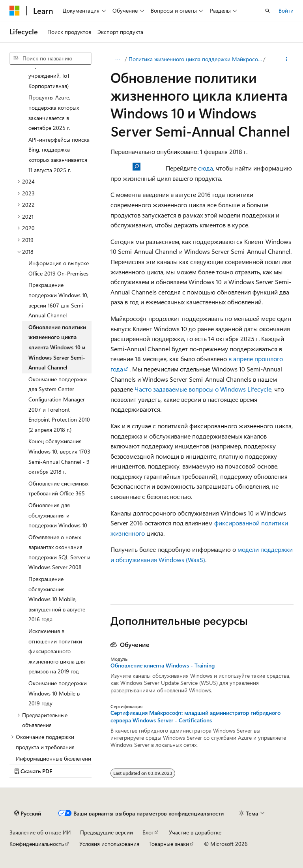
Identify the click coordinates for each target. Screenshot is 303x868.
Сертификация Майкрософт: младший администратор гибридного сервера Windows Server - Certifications (195, 716)
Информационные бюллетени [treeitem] (53, 758)
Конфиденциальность (37, 844)
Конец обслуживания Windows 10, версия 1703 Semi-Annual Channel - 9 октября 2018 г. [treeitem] (59, 456)
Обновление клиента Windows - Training (163, 666)
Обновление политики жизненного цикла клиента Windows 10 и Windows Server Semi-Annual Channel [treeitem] (57, 347)
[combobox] (50, 58)
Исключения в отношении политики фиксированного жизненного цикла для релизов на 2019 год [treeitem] (57, 651)
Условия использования (109, 844)
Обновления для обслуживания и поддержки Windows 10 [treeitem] (58, 515)
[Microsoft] (15, 11)
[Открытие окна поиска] (267, 11)
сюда (206, 168)
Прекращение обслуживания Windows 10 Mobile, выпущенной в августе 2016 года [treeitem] (57, 599)
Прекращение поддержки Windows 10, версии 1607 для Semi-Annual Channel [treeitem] (58, 300)
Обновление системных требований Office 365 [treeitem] (58, 488)
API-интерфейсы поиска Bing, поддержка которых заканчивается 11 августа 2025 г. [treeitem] (59, 155)
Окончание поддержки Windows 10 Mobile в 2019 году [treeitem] (58, 693)
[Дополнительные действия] (287, 59)
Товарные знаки (169, 844)
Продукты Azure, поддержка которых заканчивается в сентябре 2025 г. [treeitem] (54, 112)
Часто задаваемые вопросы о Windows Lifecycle (203, 389)
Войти (286, 10)
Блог (148, 832)
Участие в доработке (195, 832)
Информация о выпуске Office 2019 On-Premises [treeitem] (59, 268)
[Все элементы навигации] (117, 59)
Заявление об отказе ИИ (40, 832)
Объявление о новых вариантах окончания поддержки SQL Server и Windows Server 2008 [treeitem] (59, 552)
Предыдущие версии (107, 832)
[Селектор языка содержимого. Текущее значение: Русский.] (28, 813)
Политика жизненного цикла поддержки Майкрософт (195, 59)
